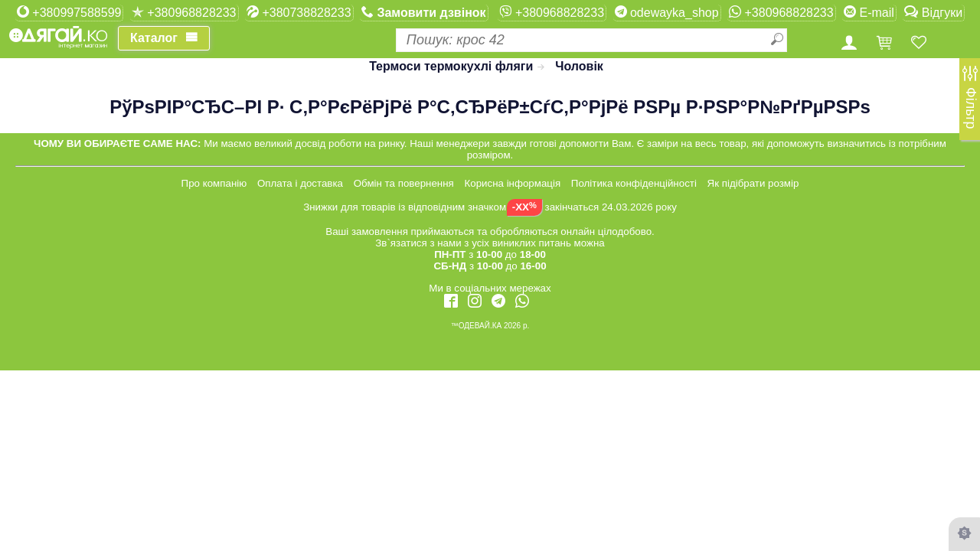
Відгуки (933, 12)
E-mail (869, 12)
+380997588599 (69, 12)
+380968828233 (184, 12)
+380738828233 (299, 12)
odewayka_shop (667, 12)
